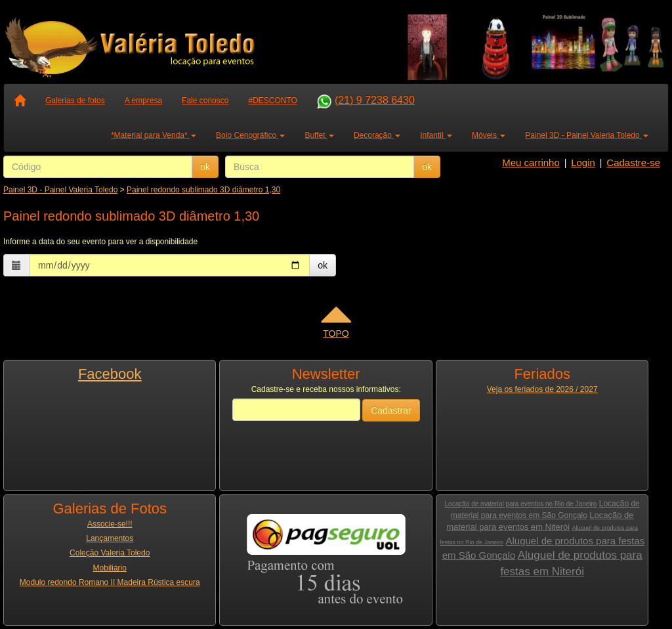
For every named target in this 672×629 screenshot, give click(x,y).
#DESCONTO (272, 100)
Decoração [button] (377, 135)
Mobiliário (110, 568)
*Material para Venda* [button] (154, 135)
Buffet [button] (319, 135)
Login (583, 163)
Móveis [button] (489, 135)
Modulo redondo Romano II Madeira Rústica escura (110, 582)
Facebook (110, 374)
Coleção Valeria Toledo (110, 553)
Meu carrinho (531, 163)
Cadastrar (391, 410)
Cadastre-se (633, 163)
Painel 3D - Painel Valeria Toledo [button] (587, 135)
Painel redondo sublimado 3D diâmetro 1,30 (203, 190)
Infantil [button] (436, 135)
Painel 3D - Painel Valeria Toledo (60, 190)
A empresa (143, 100)
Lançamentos (110, 538)
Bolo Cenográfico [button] (250, 135)
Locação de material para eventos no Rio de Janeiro (521, 504)
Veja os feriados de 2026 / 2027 (542, 389)
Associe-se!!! (110, 524)
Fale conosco (205, 100)
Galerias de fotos (75, 100)
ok (205, 167)
